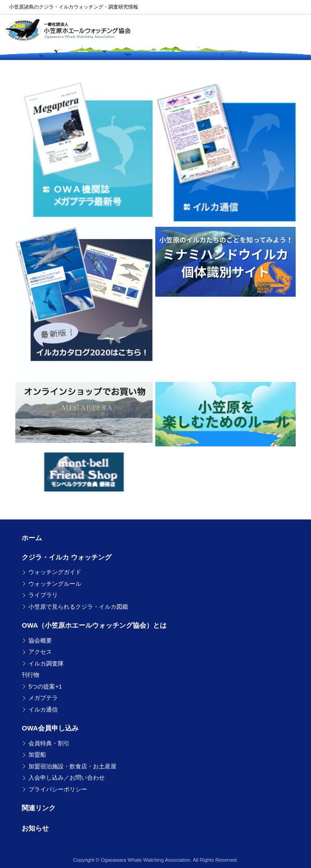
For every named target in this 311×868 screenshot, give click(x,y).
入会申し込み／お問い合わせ (67, 778)
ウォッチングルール (55, 584)
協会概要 (40, 641)
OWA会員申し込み (50, 728)
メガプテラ (43, 698)
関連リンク (39, 808)
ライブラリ (43, 595)
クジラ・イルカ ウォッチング (67, 557)
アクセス (40, 652)
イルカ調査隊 (46, 664)
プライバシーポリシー (58, 789)
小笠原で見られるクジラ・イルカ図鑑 (78, 607)
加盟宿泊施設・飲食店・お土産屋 (72, 766)
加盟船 (37, 755)
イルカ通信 (43, 710)
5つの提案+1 (45, 687)
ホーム (32, 538)
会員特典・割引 (49, 743)
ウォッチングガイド (55, 572)
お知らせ (35, 828)
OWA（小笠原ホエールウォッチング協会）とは (94, 625)
